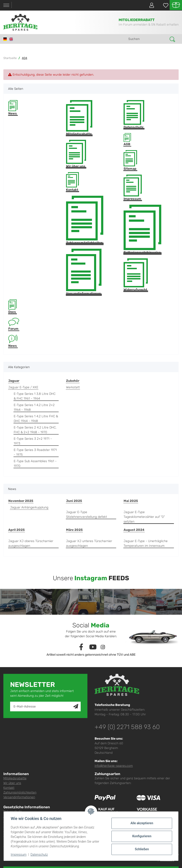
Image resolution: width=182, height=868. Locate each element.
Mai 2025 (131, 501)
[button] (150, 5)
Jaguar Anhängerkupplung (29, 507)
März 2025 (74, 530)
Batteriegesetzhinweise (142, 229)
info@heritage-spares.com (114, 766)
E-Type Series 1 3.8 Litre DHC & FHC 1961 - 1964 (35, 396)
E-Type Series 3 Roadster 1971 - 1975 (35, 452)
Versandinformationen (84, 272)
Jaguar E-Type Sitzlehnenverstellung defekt (87, 514)
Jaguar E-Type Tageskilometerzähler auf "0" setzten (144, 517)
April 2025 (17, 530)
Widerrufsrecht (136, 275)
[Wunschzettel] (163, 5)
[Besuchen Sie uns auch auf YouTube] (93, 647)
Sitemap (130, 160)
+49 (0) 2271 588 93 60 (127, 727)
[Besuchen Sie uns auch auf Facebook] (81, 647)
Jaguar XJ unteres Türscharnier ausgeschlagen (89, 543)
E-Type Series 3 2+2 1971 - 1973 (33, 441)
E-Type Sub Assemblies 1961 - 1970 (35, 464)
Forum (14, 324)
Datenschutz (134, 115)
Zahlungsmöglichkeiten (85, 220)
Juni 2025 (74, 501)
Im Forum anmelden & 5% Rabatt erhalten (149, 25)
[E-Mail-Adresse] (42, 706)
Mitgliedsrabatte (79, 118)
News (13, 108)
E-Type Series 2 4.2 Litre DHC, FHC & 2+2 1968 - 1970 (35, 430)
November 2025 (21, 501)
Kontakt (72, 182)
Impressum (133, 188)
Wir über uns (76, 154)
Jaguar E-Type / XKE (23, 387)
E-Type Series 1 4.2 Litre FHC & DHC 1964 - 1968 (36, 419)
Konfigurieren (141, 836)
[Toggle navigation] (6, 5)
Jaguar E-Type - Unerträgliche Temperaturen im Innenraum (146, 543)
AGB (127, 140)
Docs (12, 307)
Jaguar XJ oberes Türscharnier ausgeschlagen (31, 543)
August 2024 (134, 530)
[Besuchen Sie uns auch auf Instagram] (103, 647)
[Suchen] (147, 39)
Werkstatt (73, 387)
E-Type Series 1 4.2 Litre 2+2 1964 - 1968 (34, 407)
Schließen (142, 849)
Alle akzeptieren (141, 823)
